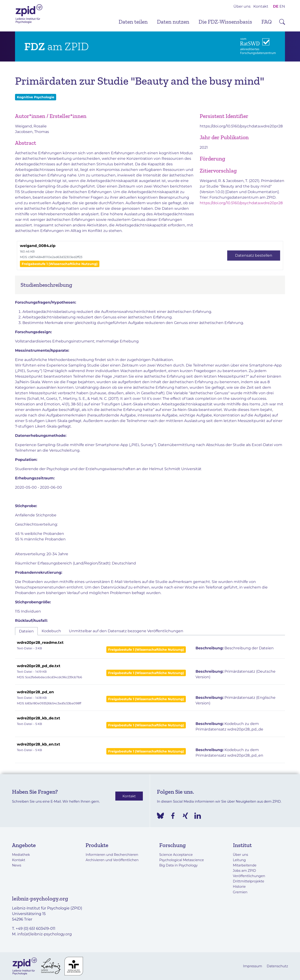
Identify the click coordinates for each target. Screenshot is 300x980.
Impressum (253, 966)
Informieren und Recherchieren (112, 855)
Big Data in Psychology (178, 865)
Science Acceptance (176, 855)
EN (282, 6)
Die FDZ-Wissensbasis (225, 22)
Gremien (240, 892)
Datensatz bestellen (254, 255)
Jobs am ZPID (245, 871)
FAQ (267, 22)
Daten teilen (133, 22)
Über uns (242, 6)
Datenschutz (277, 966)
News (17, 865)
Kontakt (261, 6)
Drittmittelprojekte (249, 881)
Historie (239, 887)
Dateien (26, 631)
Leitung (239, 860)
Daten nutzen (173, 22)
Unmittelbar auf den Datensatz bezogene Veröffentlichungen (126, 631)
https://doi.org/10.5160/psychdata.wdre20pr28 (241, 126)
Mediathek (21, 855)
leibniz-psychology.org (40, 898)
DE (276, 6)
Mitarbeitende (245, 865)
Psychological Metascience (182, 860)
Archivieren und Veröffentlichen (112, 860)
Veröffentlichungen (249, 876)
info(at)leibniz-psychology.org (45, 934)
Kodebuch (51, 631)
